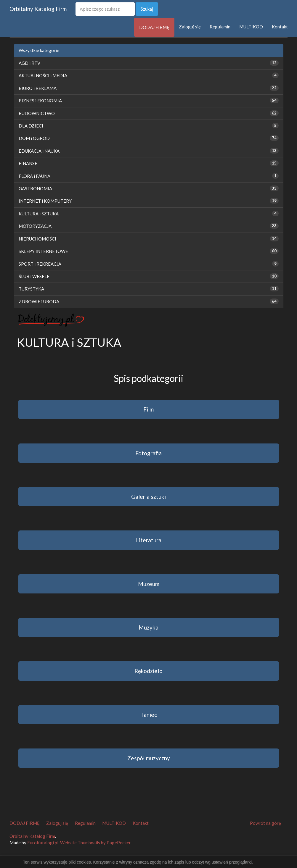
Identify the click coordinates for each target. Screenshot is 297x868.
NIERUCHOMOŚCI (37, 239)
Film (148, 409)
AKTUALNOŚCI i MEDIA (43, 75)
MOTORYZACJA (35, 226)
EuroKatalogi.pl (43, 843)
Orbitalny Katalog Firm (38, 9)
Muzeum (149, 584)
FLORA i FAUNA (34, 176)
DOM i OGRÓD (34, 138)
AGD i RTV (29, 63)
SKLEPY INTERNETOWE (43, 251)
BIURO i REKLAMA (38, 88)
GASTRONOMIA (35, 188)
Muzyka (148, 627)
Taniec (149, 715)
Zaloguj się (190, 27)
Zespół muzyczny (149, 758)
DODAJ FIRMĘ (154, 27)
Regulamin (220, 27)
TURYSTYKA (31, 289)
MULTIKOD (251, 27)
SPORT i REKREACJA (40, 264)
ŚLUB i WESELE (34, 276)
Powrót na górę (265, 823)
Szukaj (147, 9)
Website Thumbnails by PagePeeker (95, 843)
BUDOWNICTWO (37, 113)
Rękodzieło (148, 671)
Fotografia (148, 453)
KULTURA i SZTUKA (39, 214)
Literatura (149, 540)
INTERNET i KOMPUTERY (45, 201)
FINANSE (28, 163)
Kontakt (280, 27)
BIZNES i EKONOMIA (40, 101)
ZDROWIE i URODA (39, 301)
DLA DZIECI (31, 126)
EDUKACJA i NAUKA (39, 151)
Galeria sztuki (148, 497)
